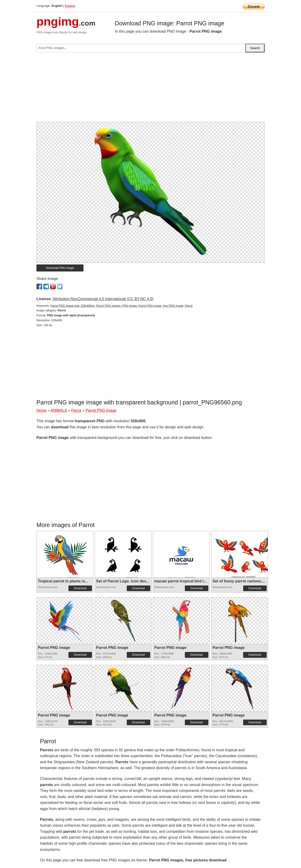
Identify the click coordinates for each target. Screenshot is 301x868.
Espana (70, 6)
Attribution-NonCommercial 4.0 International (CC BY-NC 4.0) (103, 299)
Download (80, 588)
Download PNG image (60, 268)
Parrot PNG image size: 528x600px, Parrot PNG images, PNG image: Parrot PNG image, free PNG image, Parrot (121, 306)
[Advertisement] (150, 89)
